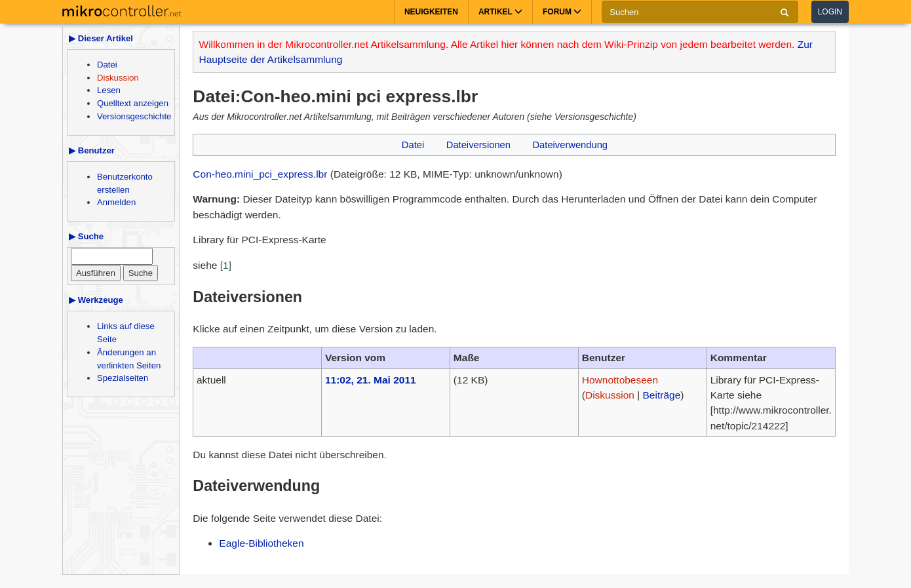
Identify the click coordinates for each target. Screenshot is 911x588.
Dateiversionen (478, 145)
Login (830, 12)
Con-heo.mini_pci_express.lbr (260, 174)
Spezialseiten (123, 378)
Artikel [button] (500, 12)
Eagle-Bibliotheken (261, 543)
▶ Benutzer (92, 150)
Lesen (109, 90)
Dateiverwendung (570, 145)
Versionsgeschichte (134, 116)
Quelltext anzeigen (133, 103)
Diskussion (118, 78)
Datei (107, 65)
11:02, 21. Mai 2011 (371, 380)
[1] (226, 265)
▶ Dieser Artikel (101, 38)
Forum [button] (562, 12)
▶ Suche (86, 236)
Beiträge (662, 395)
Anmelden (116, 202)
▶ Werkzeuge (96, 300)
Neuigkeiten (431, 12)
